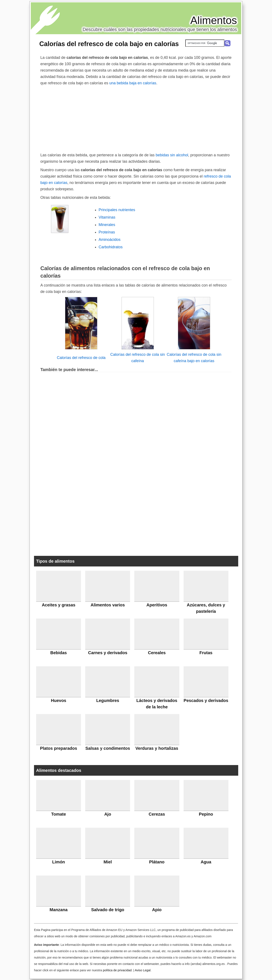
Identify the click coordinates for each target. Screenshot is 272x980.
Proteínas (107, 232)
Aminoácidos (110, 240)
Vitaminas (107, 217)
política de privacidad (117, 970)
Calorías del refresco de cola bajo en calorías (109, 44)
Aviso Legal (143, 970)
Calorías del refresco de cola (81, 358)
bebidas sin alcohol (172, 155)
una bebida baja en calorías (133, 83)
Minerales (107, 225)
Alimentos (214, 20)
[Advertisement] (136, 118)
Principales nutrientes (117, 210)
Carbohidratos (111, 247)
